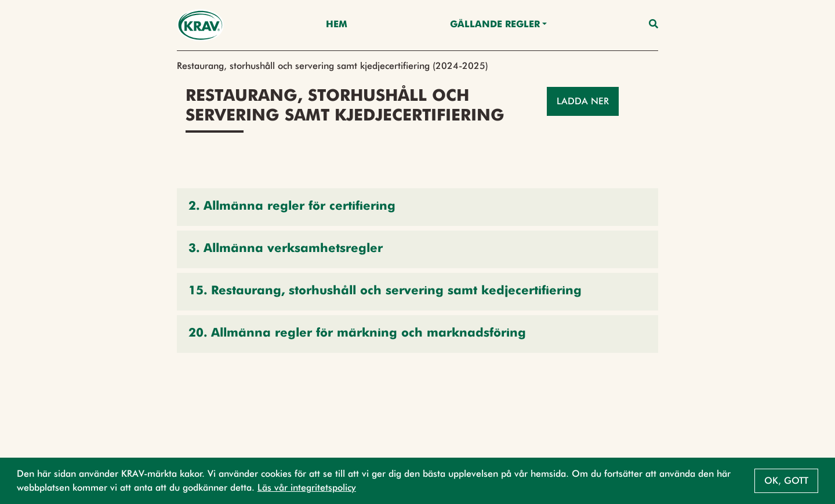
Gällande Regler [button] (495, 25)
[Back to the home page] (200, 25)
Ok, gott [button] (786, 481)
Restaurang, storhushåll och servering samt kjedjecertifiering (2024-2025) (333, 66)
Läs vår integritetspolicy (307, 487)
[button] (418, 207)
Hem (337, 25)
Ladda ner (583, 101)
